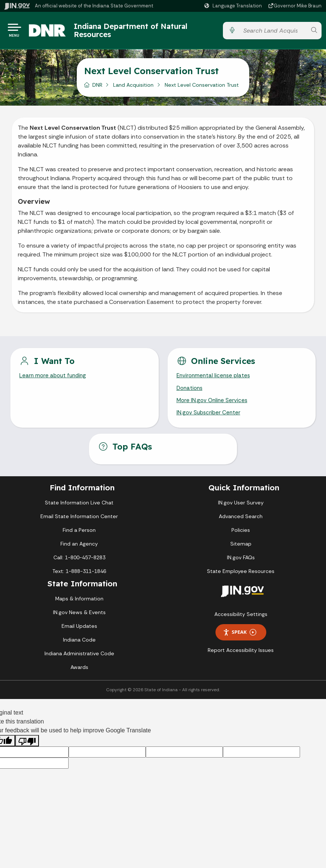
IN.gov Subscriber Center (210, 418)
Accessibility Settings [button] (241, 620)
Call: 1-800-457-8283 (79, 563)
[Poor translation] (27, 746)
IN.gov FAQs (241, 563)
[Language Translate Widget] (234, 6)
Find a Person (79, 536)
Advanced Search (241, 522)
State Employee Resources (241, 577)
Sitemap (241, 549)
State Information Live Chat (79, 508)
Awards (79, 673)
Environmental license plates (215, 379)
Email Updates (79, 632)
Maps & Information (79, 604)
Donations (191, 392)
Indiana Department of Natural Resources (138, 32)
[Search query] (273, 32)
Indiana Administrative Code (79, 659)
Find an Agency (79, 549)
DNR (97, 88)
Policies (241, 536)
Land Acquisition (133, 88)
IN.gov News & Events (79, 618)
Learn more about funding (54, 379)
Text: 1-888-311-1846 (79, 577)
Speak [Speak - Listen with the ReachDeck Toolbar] (240, 638)
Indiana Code (79, 645)
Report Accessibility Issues (241, 656)
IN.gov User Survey (241, 508)
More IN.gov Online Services (213, 405)
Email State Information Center (79, 522)
